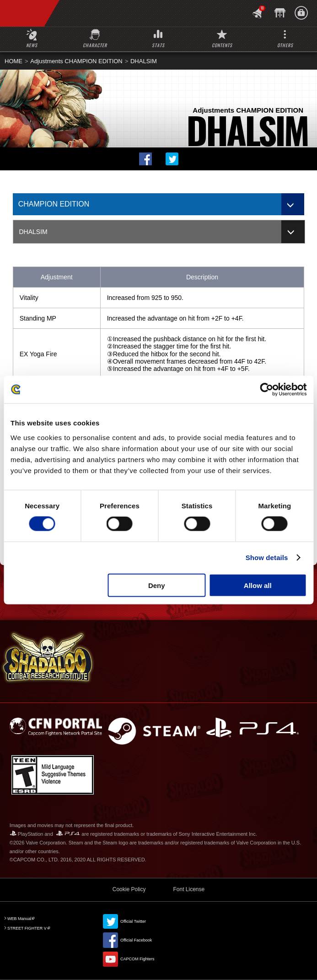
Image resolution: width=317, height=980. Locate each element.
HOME (13, 61)
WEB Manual (19, 919)
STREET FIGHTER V (27, 928)
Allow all (258, 585)
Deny (157, 585)
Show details (267, 558)
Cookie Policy (129, 889)
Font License (189, 889)
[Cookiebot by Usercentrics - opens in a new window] (266, 390)
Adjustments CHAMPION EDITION (76, 61)
